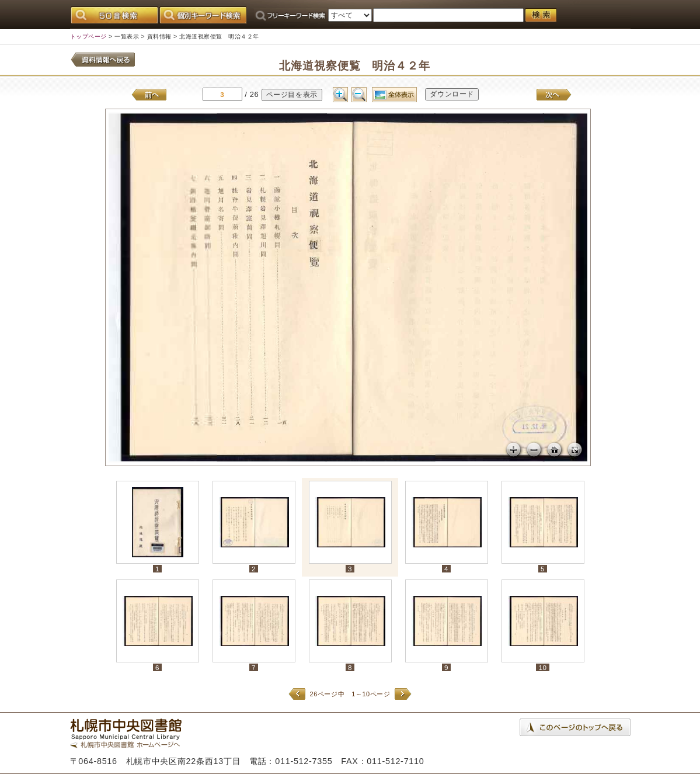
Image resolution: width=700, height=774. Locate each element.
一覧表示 (127, 37)
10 (542, 667)
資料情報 (159, 37)
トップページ (88, 37)
